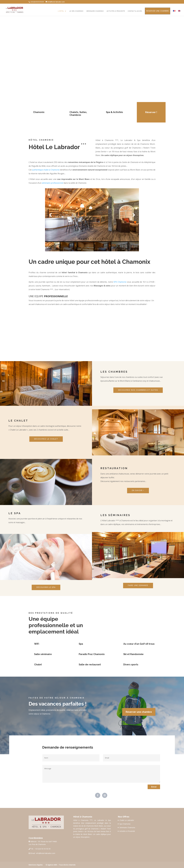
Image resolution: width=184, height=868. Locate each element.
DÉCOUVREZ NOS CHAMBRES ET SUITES (138, 390)
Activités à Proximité (127, 831)
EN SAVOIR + (138, 490)
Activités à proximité (116, 11)
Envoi (154, 787)
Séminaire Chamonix (95, 11)
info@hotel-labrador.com (46, 853)
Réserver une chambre (158, 11)
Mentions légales (36, 865)
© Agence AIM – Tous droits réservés (61, 865)
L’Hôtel (61, 11)
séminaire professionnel (53, 183)
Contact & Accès (135, 11)
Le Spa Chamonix (76, 11)
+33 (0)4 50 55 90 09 (43, 849)
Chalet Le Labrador (127, 820)
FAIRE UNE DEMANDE (138, 585)
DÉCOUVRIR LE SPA (46, 587)
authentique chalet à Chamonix (46, 170)
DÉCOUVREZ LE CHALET (46, 439)
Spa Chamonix (125, 824)
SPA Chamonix (120, 282)
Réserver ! (151, 112)
